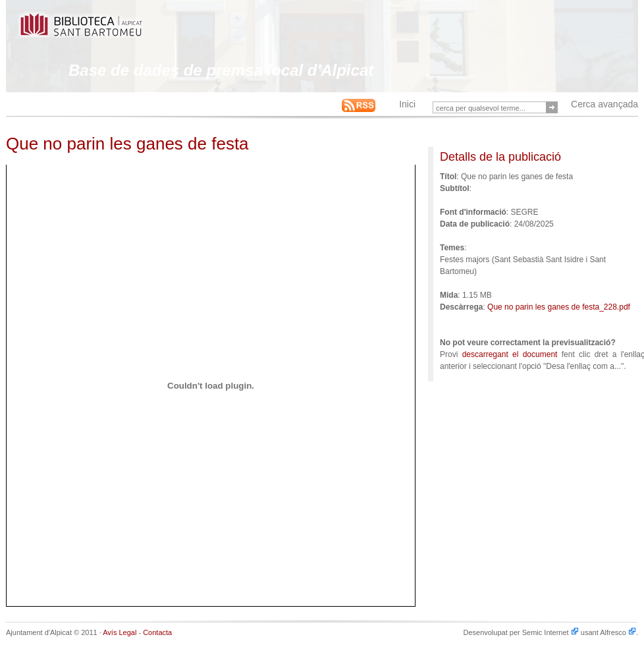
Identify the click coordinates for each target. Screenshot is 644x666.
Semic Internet (550, 632)
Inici (407, 104)
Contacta (157, 632)
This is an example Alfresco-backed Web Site (112, 32)
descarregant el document (510, 354)
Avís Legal (120, 632)
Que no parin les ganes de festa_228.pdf (559, 307)
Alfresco (618, 632)
